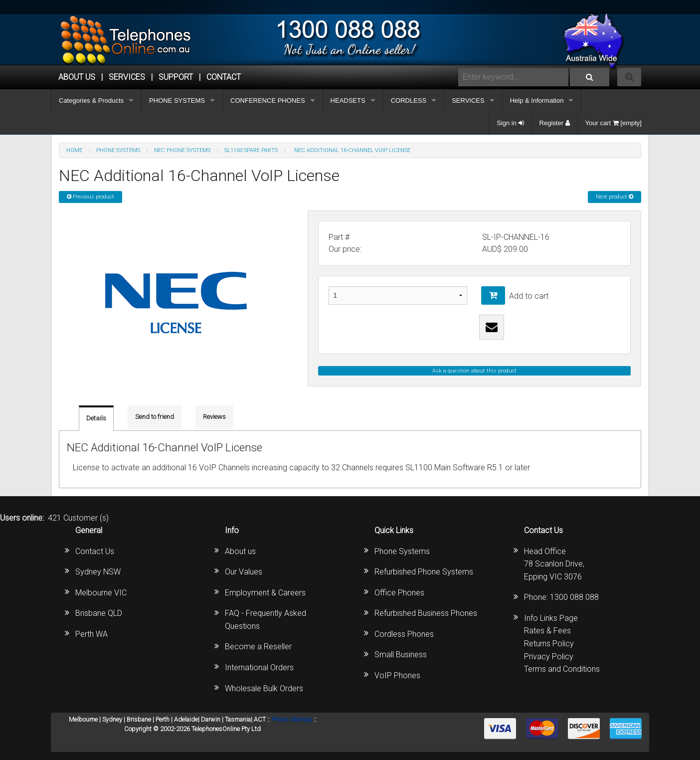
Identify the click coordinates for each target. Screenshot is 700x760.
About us (240, 551)
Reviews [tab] (214, 417)
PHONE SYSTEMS (177, 100)
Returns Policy (549, 644)
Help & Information (537, 100)
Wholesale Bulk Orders (264, 688)
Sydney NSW (98, 572)
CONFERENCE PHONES (268, 100)
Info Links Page (551, 618)
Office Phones (399, 593)
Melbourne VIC (101, 593)
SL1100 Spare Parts (251, 150)
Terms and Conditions (562, 669)
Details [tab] (96, 418)
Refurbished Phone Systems (424, 572)
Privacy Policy (549, 657)
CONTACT (224, 77)
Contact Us (95, 551)
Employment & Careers (265, 593)
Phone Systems (402, 551)
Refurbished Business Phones (426, 613)
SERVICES (468, 100)
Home (74, 150)
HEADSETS (348, 100)
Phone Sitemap (292, 719)
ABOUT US (77, 77)
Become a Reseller (258, 647)
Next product (614, 197)
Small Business (401, 655)
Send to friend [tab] (155, 417)
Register (555, 123)
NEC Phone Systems (182, 150)
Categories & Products (91, 100)
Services (127, 77)
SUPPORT (176, 77)
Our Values (244, 572)
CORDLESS (409, 100)
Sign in (510, 123)
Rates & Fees (547, 631)
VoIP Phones (397, 675)
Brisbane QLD (99, 613)
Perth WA (91, 634)
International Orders (259, 667)
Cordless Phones (404, 634)
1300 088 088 (574, 597)
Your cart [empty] (613, 123)
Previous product (90, 197)
